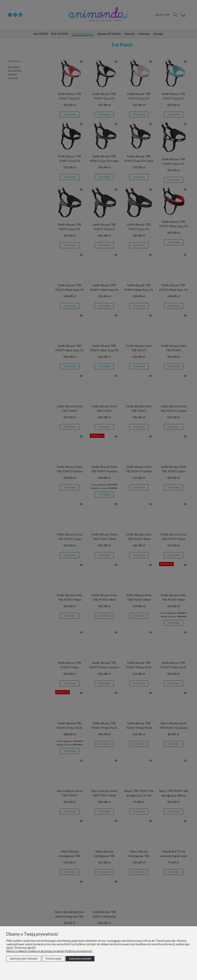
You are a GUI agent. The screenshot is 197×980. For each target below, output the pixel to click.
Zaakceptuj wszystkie (80, 959)
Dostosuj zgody (53, 959)
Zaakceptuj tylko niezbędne (24, 959)
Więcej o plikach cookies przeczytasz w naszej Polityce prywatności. (49, 951)
